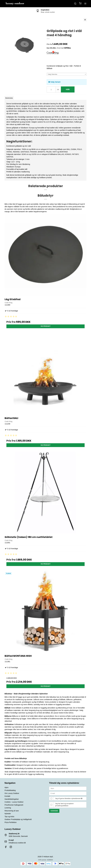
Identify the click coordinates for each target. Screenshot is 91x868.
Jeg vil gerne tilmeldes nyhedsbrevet (69, 799)
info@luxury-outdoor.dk (17, 843)
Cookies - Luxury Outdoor (14, 802)
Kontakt (7, 796)
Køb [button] (68, 89)
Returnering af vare (12, 811)
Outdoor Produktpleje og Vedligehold (18, 819)
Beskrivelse (9, 98)
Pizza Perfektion (10, 822)
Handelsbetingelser (12, 799)
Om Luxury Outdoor (12, 793)
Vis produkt (45, 326)
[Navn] (68, 788)
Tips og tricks (9, 817)
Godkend (54, 811)
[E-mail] (68, 793)
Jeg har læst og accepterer (64, 805)
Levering (8, 808)
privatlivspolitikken (62, 806)
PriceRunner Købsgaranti (14, 805)
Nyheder (8, 814)
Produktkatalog (10, 790)
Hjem (6, 787)
